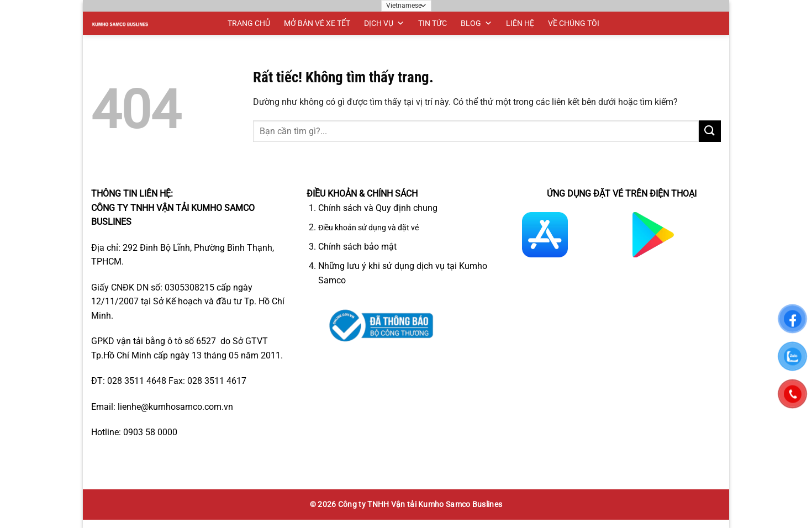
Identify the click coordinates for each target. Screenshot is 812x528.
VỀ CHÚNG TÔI (574, 23)
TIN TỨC (433, 23)
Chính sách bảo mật (357, 247)
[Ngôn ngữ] (406, 6)
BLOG (476, 23)
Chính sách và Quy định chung (378, 208)
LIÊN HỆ (520, 23)
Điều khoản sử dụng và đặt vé (368, 228)
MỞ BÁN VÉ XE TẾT (317, 23)
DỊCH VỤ (384, 23)
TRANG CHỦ (249, 23)
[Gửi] (710, 131)
